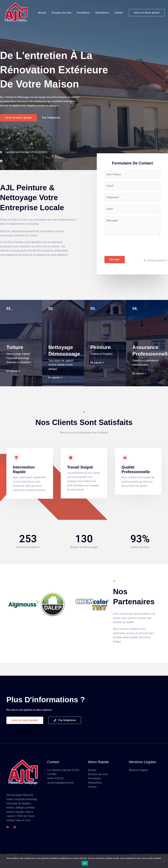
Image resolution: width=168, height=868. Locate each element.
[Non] (164, 861)
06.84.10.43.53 (55, 778)
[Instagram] (15, 827)
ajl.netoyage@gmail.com (61, 783)
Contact (119, 13)
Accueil (44, 13)
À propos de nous (63, 13)
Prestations (84, 13)
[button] (147, 13)
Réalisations (103, 13)
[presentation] (129, 245)
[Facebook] (8, 827)
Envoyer (115, 260)
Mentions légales (138, 770)
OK (85, 863)
